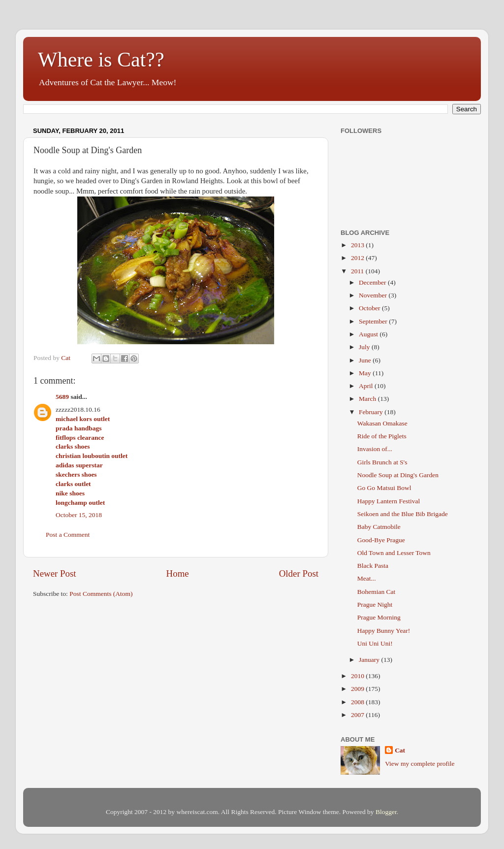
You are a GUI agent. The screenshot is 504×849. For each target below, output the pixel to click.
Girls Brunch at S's (382, 462)
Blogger (386, 812)
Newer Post (55, 573)
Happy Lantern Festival (389, 501)
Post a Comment (68, 535)
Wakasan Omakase (382, 423)
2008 (358, 702)
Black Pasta (373, 566)
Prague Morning (379, 617)
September (374, 321)
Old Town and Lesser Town (394, 553)
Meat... (367, 578)
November (374, 295)
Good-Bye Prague (381, 540)
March (368, 399)
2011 (358, 271)
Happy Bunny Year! (384, 631)
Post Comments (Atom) (101, 594)
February (372, 412)
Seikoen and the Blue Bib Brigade (403, 514)
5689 (62, 397)
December (373, 282)
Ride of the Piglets (382, 436)
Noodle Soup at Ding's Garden (398, 475)
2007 (358, 715)
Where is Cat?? (101, 60)
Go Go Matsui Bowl (384, 488)
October (370, 308)
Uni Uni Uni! (375, 643)
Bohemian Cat (377, 592)
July (365, 347)
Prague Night (375, 604)
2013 (358, 245)
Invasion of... (375, 449)
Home (178, 573)
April (367, 386)
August (369, 334)
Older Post (299, 573)
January (370, 660)
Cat (400, 750)
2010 (358, 676)
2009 (358, 689)
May (366, 373)
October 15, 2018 (79, 515)
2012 (358, 258)
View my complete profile (420, 764)
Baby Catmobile (379, 527)
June (366, 360)
